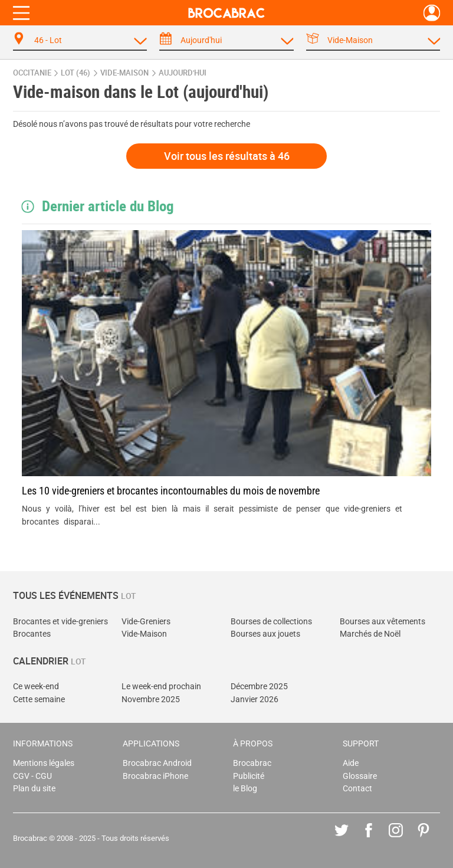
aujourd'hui (183, 73)
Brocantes (32, 634)
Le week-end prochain (161, 687)
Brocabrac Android (157, 763)
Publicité (249, 776)
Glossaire (360, 776)
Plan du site (34, 789)
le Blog (245, 789)
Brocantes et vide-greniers (60, 622)
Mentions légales (44, 763)
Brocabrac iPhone (155, 776)
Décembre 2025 (259, 687)
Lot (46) (75, 73)
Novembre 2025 (151, 700)
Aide (351, 763)
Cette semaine (39, 700)
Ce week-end (36, 687)
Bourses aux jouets (265, 634)
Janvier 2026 (255, 700)
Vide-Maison (144, 634)
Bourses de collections (271, 622)
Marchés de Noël (370, 634)
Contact (357, 789)
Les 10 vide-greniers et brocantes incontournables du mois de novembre (171, 491)
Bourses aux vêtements (383, 622)
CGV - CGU (32, 776)
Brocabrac (252, 763)
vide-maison (124, 73)
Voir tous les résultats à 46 (227, 156)
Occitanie (32, 73)
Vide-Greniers (146, 622)
